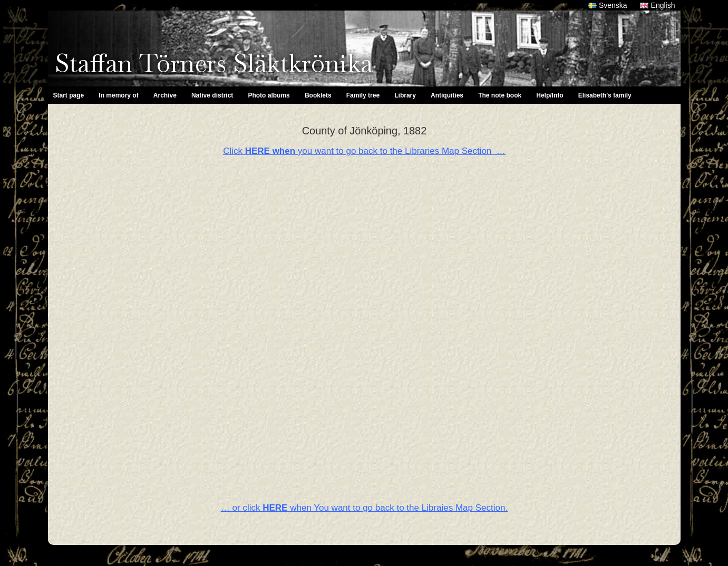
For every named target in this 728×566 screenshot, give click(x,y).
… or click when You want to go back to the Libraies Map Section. (364, 508)
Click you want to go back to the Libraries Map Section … (364, 151)
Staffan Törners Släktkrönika (214, 63)
